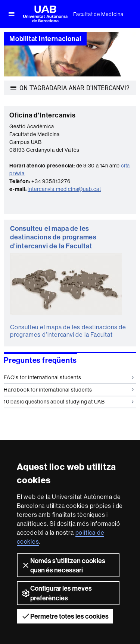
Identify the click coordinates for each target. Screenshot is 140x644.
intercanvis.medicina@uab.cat (64, 189)
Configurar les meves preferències (57, 593)
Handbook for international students (69, 390)
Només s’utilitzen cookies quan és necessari (63, 565)
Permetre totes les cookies (65, 616)
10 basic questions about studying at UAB (69, 402)
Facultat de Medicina (98, 14)
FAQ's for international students (69, 377)
